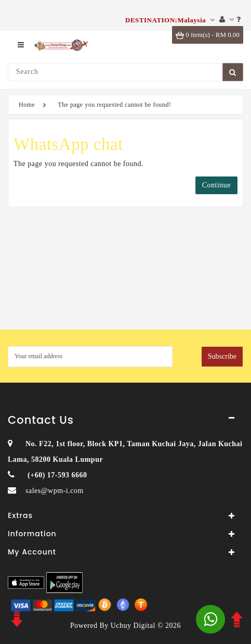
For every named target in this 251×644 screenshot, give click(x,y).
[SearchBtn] (233, 72)
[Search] (115, 72)
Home (27, 105)
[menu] (21, 45)
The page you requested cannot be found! (114, 105)
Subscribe (222, 356)
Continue (216, 185)
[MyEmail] (90, 357)
